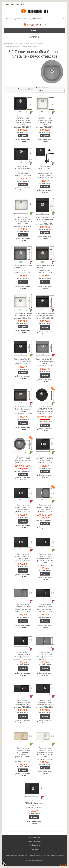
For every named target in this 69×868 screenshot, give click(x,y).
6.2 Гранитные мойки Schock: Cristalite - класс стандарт (21, 46)
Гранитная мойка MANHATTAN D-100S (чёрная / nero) (23, 556)
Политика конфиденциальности (16, 855)
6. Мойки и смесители (35, 44)
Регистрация (20, 4)
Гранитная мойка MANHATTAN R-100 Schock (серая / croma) (23, 458)
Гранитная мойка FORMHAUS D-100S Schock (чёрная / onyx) (45, 702)
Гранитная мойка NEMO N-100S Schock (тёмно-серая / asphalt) (45, 268)
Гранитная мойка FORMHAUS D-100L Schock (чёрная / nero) (23, 702)
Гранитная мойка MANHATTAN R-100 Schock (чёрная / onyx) (45, 409)
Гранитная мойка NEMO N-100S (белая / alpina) (23, 315)
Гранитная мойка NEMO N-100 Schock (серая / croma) (45, 361)
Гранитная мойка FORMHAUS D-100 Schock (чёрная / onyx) (23, 655)
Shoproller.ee (63, 865)
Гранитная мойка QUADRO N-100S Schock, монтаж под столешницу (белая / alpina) (45, 120)
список (29, 89)
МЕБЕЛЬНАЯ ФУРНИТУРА (18, 44)
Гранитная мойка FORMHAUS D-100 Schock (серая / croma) (23, 607)
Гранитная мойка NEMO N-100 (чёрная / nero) (45, 315)
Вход (12, 4)
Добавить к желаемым (23, 139)
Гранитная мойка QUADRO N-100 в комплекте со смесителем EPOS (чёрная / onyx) (45, 171)
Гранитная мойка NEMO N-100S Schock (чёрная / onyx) (45, 219)
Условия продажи (36, 855)
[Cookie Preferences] (3, 865)
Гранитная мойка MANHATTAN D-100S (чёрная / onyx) (23, 507)
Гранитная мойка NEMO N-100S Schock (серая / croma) (23, 268)
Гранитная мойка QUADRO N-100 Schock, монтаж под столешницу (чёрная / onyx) (23, 170)
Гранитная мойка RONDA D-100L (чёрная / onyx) (34, 803)
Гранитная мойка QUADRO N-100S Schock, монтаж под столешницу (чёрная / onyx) (23, 120)
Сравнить (23, 141)
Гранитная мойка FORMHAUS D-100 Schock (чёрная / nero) (45, 607)
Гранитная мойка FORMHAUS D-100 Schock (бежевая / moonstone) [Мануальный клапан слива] (23, 753)
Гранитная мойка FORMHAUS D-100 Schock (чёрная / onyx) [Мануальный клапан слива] (45, 558)
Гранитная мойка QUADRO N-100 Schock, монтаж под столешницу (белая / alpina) (23, 220)
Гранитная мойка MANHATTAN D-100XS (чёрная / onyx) (45, 458)
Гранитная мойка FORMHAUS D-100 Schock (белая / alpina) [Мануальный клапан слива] (45, 752)
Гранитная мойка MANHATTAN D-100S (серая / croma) (45, 507)
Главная (6, 44)
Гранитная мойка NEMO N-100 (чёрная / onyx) (23, 360)
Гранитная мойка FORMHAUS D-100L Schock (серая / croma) (45, 655)
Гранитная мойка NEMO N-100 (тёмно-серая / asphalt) (23, 409)
